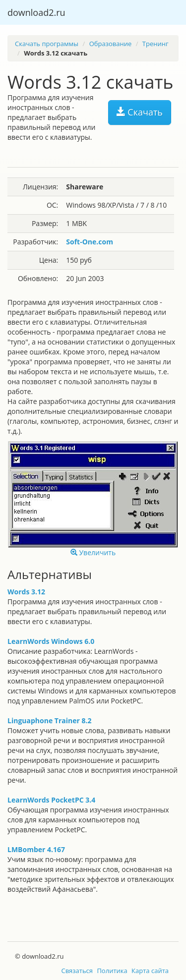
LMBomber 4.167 (36, 849)
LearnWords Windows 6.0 (51, 641)
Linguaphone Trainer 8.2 (49, 721)
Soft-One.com (90, 242)
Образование (111, 44)
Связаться (77, 971)
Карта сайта (150, 971)
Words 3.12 (26, 592)
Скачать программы (47, 44)
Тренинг (155, 44)
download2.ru (36, 12)
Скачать (140, 112)
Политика (112, 971)
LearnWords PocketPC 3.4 (51, 800)
